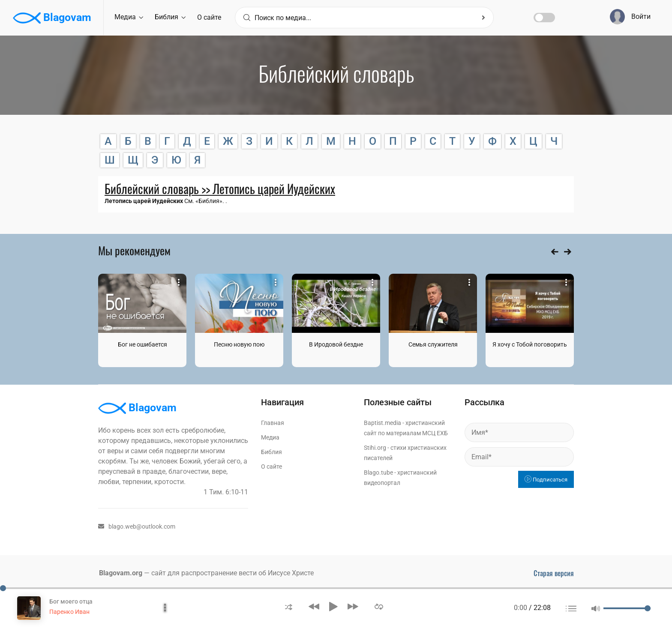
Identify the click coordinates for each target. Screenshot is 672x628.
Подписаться (546, 480)
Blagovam (52, 18)
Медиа (129, 17)
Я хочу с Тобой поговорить (530, 344)
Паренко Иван (69, 612)
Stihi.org (375, 448)
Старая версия (554, 573)
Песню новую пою (239, 344)
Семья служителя (433, 344)
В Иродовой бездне (336, 344)
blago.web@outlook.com (137, 526)
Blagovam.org (121, 573)
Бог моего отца (71, 601)
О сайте (209, 17)
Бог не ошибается (142, 344)
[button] (289, 606)
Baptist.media (382, 423)
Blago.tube (378, 472)
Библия (170, 17)
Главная (273, 423)
